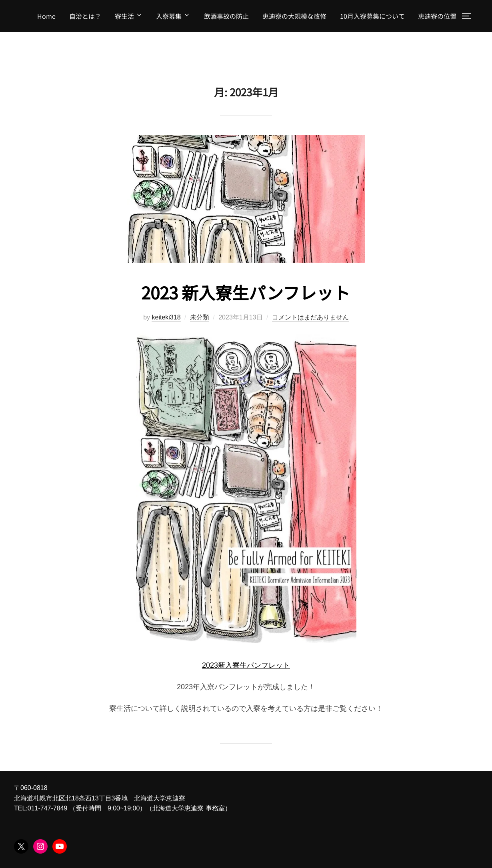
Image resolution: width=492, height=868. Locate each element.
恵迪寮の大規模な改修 (294, 16)
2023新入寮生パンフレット (246, 665)
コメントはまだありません (310, 317)
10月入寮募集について (372, 16)
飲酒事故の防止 (226, 16)
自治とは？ (85, 16)
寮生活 (129, 16)
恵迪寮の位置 (437, 16)
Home (46, 16)
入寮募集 (173, 16)
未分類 (200, 317)
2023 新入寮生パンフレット (246, 292)
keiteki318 (166, 317)
